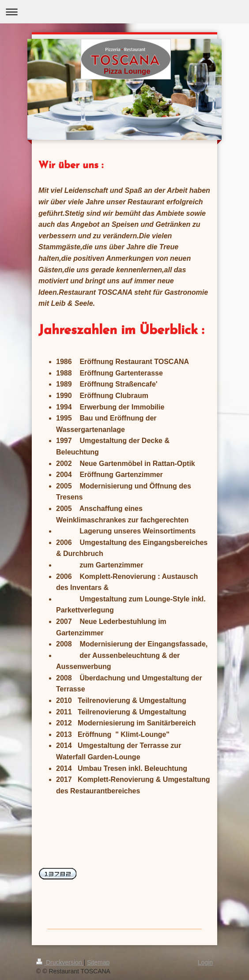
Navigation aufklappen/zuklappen (124, 12)
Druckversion (60, 962)
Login (205, 962)
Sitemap (98, 962)
